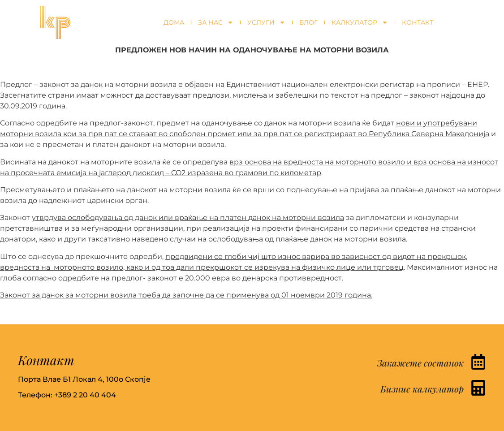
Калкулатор (360, 22)
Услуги (266, 22)
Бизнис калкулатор (422, 389)
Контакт (418, 22)
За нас (216, 22)
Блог (308, 22)
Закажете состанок (420, 363)
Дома (174, 22)
